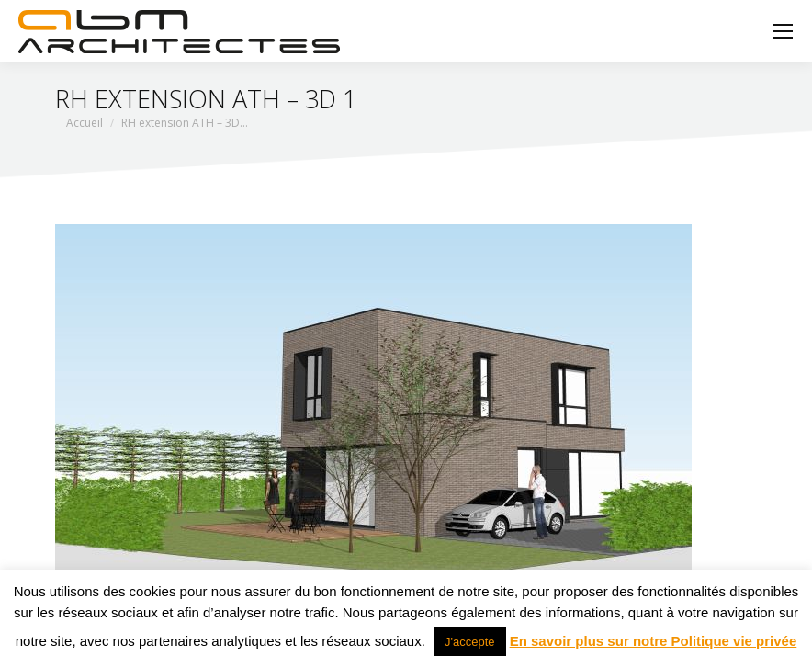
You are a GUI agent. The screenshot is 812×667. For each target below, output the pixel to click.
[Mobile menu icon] (783, 31)
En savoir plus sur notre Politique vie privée (654, 641)
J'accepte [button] (470, 642)
